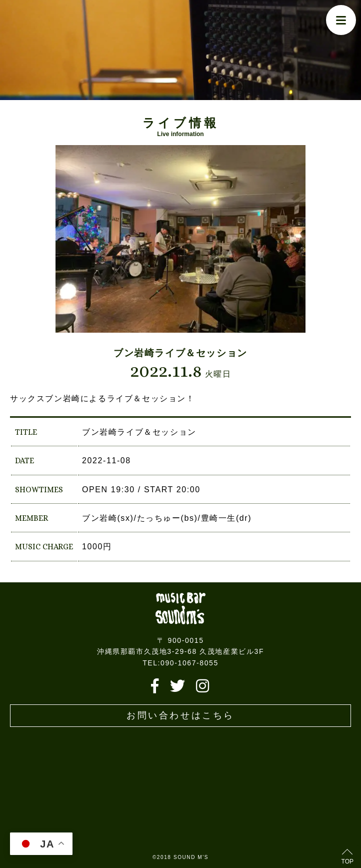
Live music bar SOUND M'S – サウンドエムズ (180, 609)
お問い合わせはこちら (180, 715)
